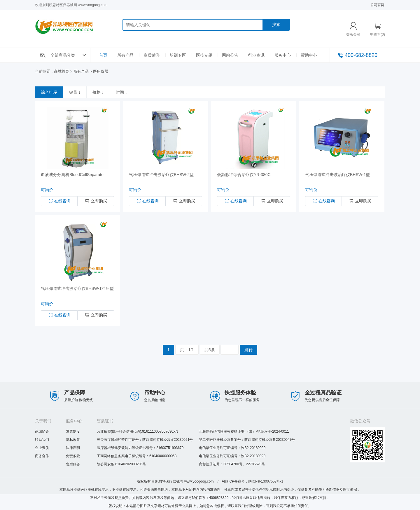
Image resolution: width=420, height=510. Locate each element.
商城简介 (42, 431)
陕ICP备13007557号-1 (266, 481)
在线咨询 (59, 201)
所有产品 (125, 55)
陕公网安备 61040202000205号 (121, 464)
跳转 (249, 350)
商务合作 (42, 456)
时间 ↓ (121, 92)
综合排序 (49, 92)
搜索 (276, 25)
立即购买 (96, 201)
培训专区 (178, 55)
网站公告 (230, 55)
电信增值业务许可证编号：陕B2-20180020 (232, 448)
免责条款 (73, 456)
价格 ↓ (98, 92)
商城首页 (62, 71)
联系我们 (42, 440)
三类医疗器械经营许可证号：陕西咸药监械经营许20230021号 (145, 440)
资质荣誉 (152, 55)
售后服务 (73, 464)
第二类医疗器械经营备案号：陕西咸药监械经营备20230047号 (247, 440)
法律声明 (73, 448)
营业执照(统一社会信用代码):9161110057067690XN (138, 431)
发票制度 (73, 431)
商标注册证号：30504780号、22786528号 (232, 464)
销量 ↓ (75, 92)
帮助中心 (309, 55)
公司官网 (377, 5)
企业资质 (42, 448)
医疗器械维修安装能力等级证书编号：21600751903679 (140, 448)
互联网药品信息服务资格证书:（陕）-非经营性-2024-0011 (244, 431)
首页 (103, 55)
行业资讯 (256, 55)
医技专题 (204, 55)
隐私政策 (73, 440)
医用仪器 (101, 71)
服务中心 (283, 55)
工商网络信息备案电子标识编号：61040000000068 (137, 456)
